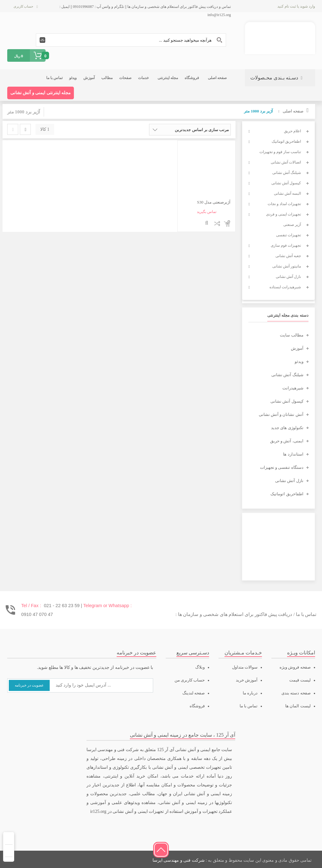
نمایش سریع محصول (207, 223)
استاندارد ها (293, 454)
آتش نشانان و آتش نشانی (281, 414)
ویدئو (299, 362)
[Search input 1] (131, 40)
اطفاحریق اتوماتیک (287, 494)
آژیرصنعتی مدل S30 (214, 202)
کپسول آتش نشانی (287, 401)
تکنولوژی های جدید (287, 428)
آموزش (297, 348)
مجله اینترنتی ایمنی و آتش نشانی (41, 93)
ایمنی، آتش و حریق (287, 441)
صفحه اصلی (293, 111)
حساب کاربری (24, 6)
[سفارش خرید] (190, 130)
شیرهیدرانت (293, 388)
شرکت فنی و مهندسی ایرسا (179, 860)
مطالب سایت (291, 335)
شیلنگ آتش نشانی (287, 375)
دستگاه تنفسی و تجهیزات (282, 467)
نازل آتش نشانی (289, 481)
